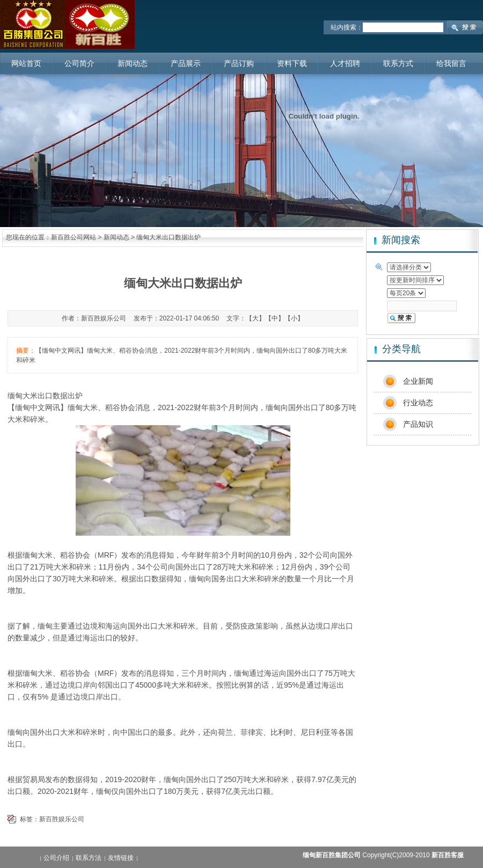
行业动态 (418, 403)
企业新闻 (418, 381)
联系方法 (89, 858)
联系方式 (398, 63)
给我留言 (451, 63)
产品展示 (186, 63)
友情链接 (121, 858)
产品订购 (239, 63)
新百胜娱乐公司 (62, 819)
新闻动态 (133, 63)
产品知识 (418, 424)
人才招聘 (345, 63)
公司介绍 (56, 858)
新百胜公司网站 (74, 237)
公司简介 (79, 63)
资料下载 (292, 63)
